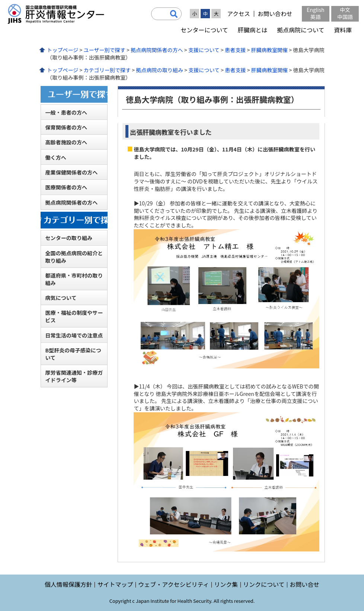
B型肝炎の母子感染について (73, 354)
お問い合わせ (275, 14)
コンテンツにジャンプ (0, 0)
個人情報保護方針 (68, 584)
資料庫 (343, 30)
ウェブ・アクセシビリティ (173, 584)
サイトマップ (115, 584)
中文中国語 (345, 13)
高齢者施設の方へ (66, 142)
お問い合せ (304, 584)
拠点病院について (301, 30)
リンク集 (226, 584)
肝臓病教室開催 (269, 50)
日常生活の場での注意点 (74, 335)
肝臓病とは (252, 30)
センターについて (204, 30)
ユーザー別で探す (104, 50)
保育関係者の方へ (66, 127)
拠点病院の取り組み (159, 70)
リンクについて (264, 584)
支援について (204, 50)
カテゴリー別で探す (107, 70)
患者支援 (235, 50)
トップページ (63, 50)
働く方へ (55, 157)
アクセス (238, 14)
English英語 (316, 13)
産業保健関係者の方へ (71, 172)
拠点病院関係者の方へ (157, 50)
